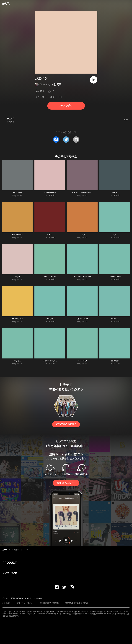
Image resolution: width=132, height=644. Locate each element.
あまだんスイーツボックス (82, 193)
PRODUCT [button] (10, 563)
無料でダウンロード (66, 483)
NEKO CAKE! (50, 277)
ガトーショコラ (82, 319)
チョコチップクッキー (82, 277)
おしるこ (17, 361)
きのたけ (115, 361)
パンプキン (82, 361)
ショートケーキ (50, 193)
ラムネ (115, 193)
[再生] (94, 80)
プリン (82, 235)
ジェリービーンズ (50, 361)
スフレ (115, 235)
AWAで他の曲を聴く (66, 424)
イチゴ (50, 235)
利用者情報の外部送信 (50, 603)
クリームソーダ (115, 277)
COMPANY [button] (10, 573)
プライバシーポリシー (25, 603)
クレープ (115, 319)
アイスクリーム (17, 319)
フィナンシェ (17, 193)
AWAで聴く (66, 106)
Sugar (17, 277)
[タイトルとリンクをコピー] (76, 139)
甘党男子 (56, 85)
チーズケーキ (17, 235)
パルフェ (50, 319)
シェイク (27, 550)
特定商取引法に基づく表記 (77, 603)
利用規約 (6, 603)
